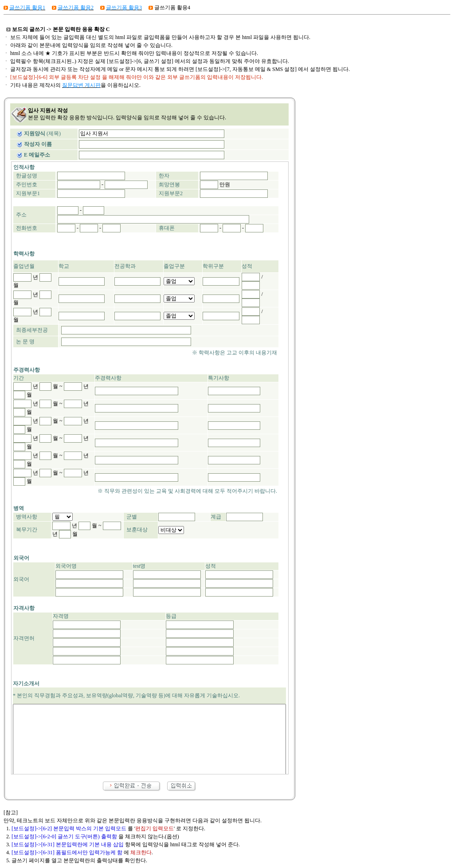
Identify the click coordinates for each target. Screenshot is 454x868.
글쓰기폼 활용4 (172, 8)
